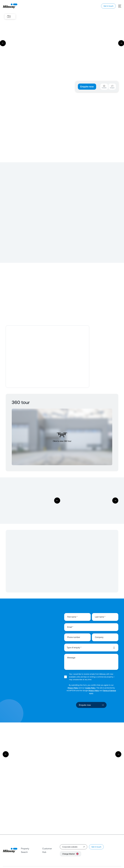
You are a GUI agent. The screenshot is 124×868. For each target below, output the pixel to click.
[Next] (115, 501)
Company (99, 637)
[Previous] (57, 501)
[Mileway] (10, 6)
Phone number (74, 637)
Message (71, 658)
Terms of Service (109, 691)
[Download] (86, 501)
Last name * (100, 617)
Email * (70, 627)
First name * (72, 617)
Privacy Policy (73, 688)
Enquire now (87, 87)
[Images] (9, 16)
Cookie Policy (90, 688)
